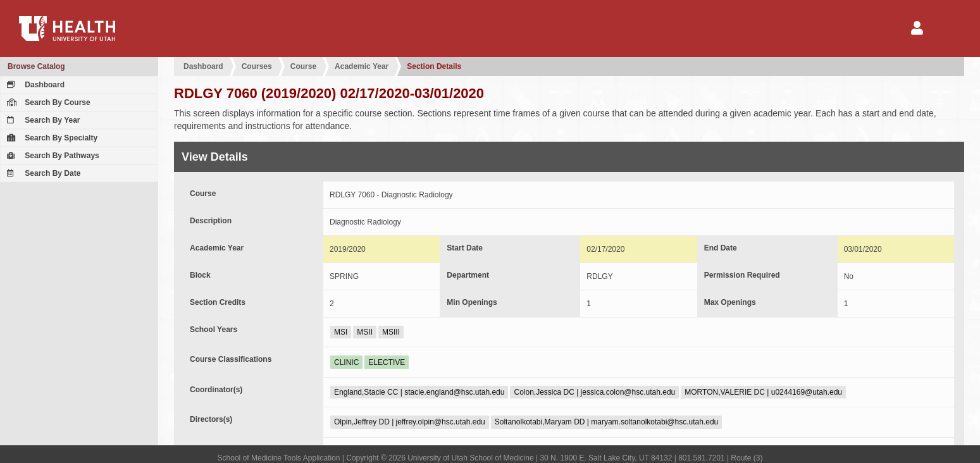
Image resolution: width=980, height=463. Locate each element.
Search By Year (42, 120)
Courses (257, 66)
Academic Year (362, 66)
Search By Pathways (52, 156)
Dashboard (34, 85)
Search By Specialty (51, 138)
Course (303, 66)
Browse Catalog (36, 66)
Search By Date (42, 173)
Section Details (434, 66)
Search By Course (47, 102)
